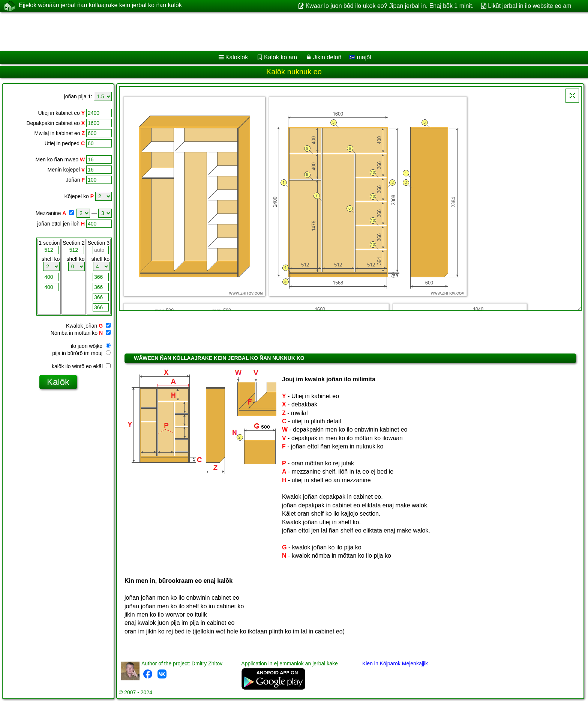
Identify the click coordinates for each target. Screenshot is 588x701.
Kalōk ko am (280, 57)
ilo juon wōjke (91, 346)
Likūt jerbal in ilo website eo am (529, 6)
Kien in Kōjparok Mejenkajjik (395, 663)
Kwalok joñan (82, 326)
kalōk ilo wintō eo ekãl (81, 366)
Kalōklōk (237, 57)
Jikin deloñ (327, 57)
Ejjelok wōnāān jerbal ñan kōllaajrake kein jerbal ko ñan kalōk (100, 6)
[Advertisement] (228, 32)
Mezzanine (48, 213)
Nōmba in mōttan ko (74, 333)
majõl (360, 57)
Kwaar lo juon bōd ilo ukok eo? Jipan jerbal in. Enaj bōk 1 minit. (390, 6)
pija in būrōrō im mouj (81, 353)
